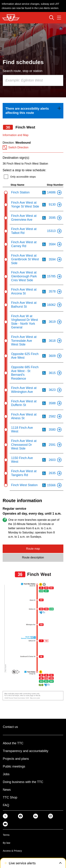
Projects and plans (16, 759)
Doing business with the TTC (23, 782)
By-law (7, 843)
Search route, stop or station (23, 71)
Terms (6, 835)
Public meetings (14, 766)
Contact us (10, 727)
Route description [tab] (33, 557)
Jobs (6, 774)
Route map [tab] (33, 549)
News (7, 790)
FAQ (6, 805)
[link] (33, 111)
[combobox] (33, 80)
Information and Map (16, 135)
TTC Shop (10, 797)
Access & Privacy (12, 851)
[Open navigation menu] (59, 18)
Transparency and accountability (26, 751)
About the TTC (13, 743)
